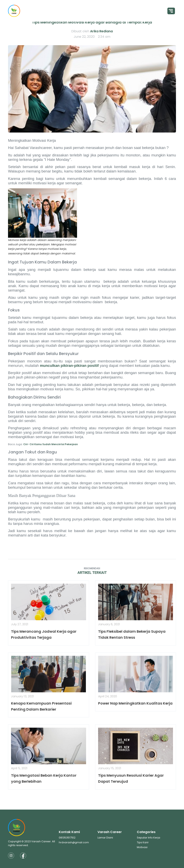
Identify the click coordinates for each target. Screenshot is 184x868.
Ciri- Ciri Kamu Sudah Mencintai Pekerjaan (51, 444)
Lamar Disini (105, 838)
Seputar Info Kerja (148, 838)
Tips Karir (143, 842)
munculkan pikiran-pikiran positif (69, 366)
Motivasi (142, 847)
